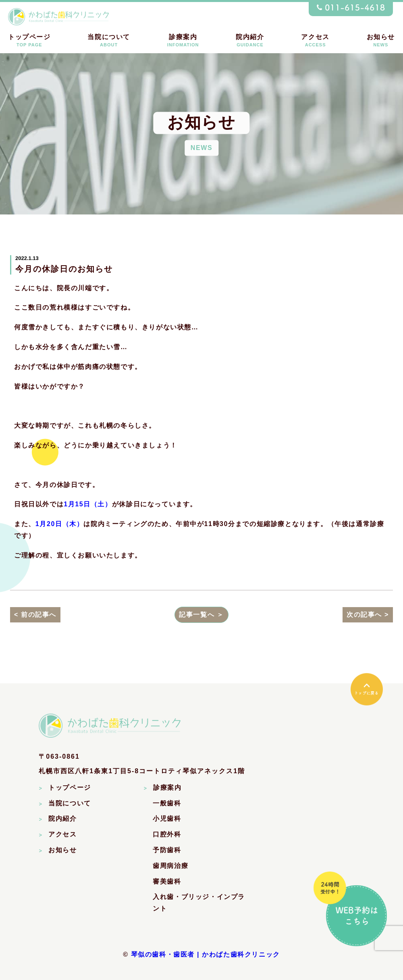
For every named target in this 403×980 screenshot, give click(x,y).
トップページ (29, 41)
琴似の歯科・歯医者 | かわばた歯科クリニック (206, 955)
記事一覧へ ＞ (201, 615)
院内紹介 (250, 41)
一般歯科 (167, 804)
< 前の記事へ (35, 615)
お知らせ (381, 41)
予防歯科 (167, 851)
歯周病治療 (170, 867)
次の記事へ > (368, 615)
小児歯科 (167, 819)
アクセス (315, 41)
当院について (109, 41)
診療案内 (183, 41)
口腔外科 (167, 835)
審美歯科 (167, 882)
